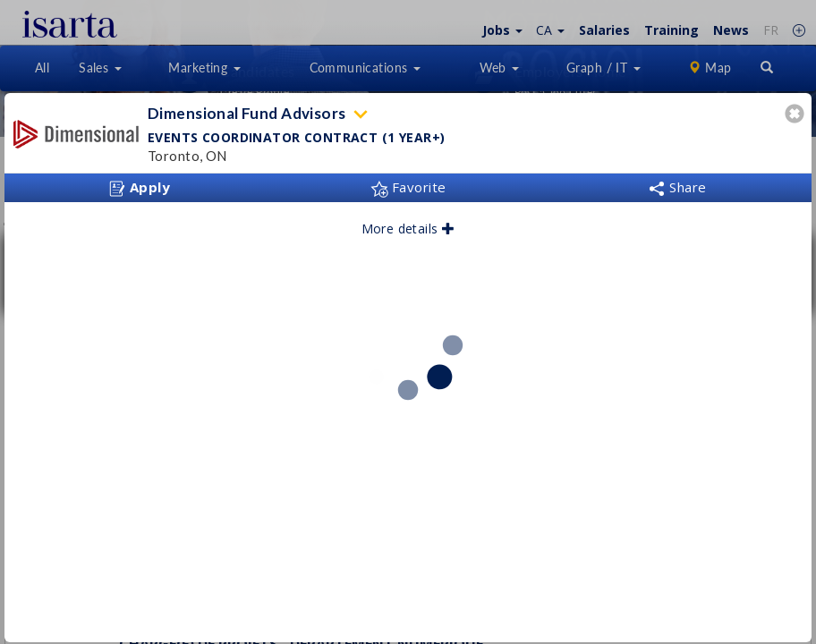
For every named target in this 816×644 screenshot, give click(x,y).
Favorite (408, 187)
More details (408, 229)
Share (677, 187)
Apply (140, 188)
